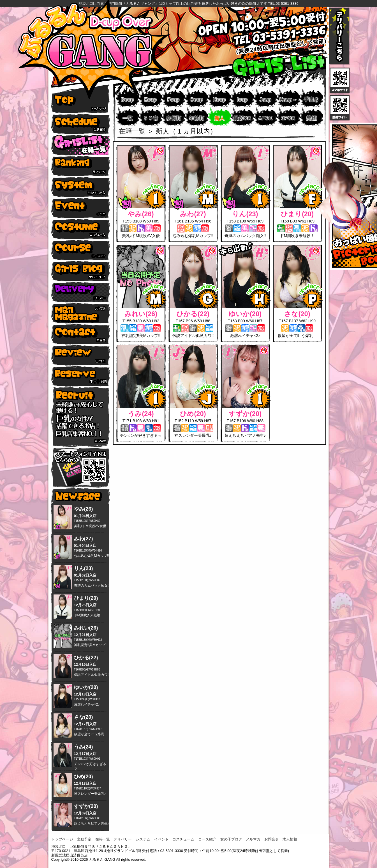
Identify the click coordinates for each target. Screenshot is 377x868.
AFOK (265, 118)
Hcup (219, 100)
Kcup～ (288, 100)
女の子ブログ (231, 839)
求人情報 (290, 839)
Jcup (265, 100)
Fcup (173, 100)
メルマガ (253, 839)
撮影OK (242, 118)
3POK (288, 118)
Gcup (196, 100)
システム (143, 839)
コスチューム (183, 839)
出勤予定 (84, 839)
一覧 (128, 118)
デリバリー (123, 839)
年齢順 (196, 118)
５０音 (151, 118)
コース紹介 (207, 839)
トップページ (62, 839)
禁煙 (311, 118)
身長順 (174, 118)
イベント (161, 839)
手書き (311, 100)
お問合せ (272, 839)
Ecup (150, 100)
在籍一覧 (132, 131)
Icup (242, 100)
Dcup (127, 100)
